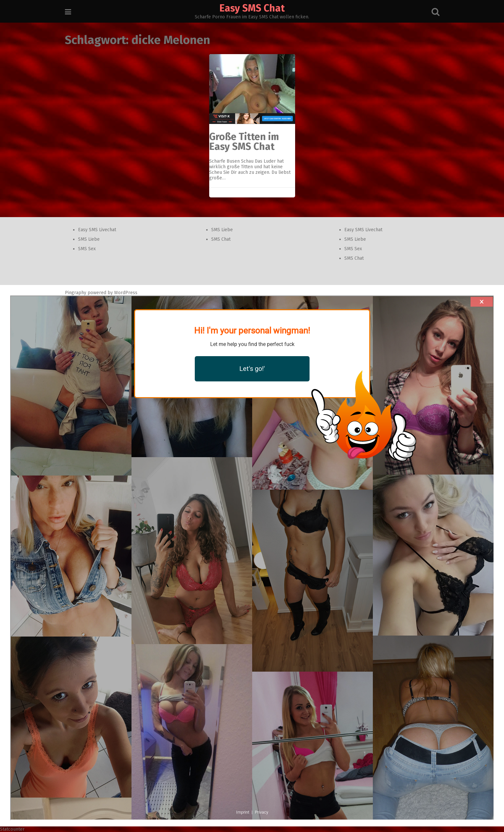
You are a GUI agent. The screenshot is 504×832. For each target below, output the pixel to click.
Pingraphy (76, 293)
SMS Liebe (89, 239)
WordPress (126, 293)
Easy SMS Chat (252, 8)
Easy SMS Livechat (97, 230)
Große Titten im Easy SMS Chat (244, 142)
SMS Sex (87, 249)
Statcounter (12, 829)
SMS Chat (221, 239)
